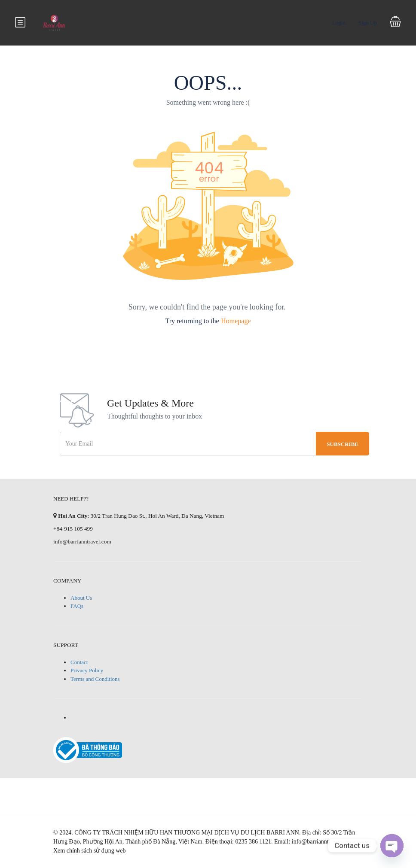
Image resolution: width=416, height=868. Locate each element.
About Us (81, 598)
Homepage (236, 321)
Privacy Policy (87, 670)
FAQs (77, 606)
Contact (79, 662)
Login (339, 23)
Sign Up (368, 23)
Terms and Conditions (95, 679)
